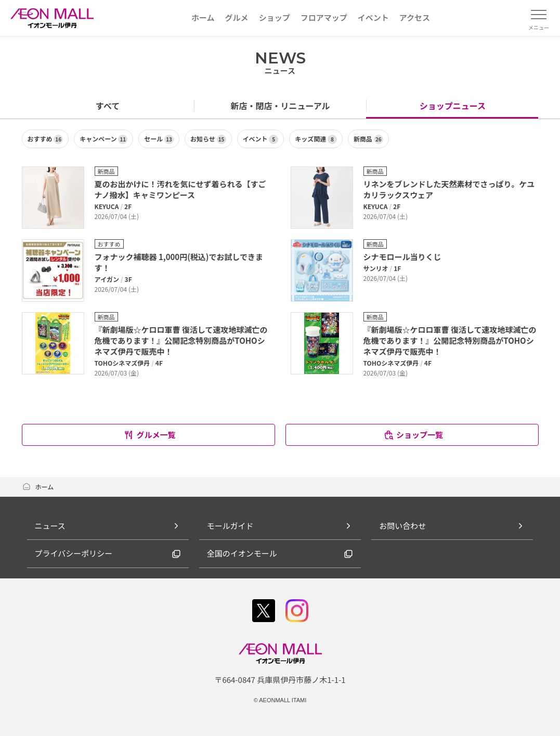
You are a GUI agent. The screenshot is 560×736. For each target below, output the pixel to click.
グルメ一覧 (149, 435)
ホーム (38, 487)
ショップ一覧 (413, 435)
